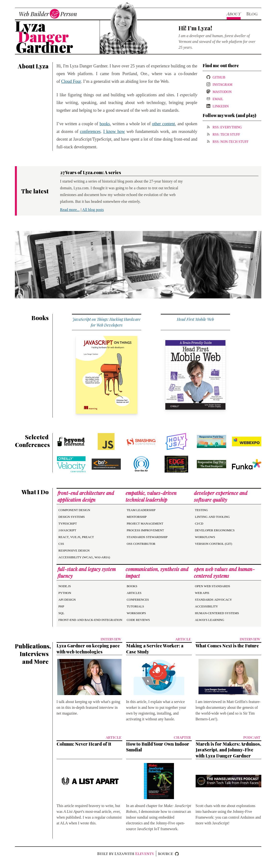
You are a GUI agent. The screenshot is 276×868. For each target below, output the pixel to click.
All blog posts (93, 210)
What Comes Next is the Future (227, 646)
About (234, 14)
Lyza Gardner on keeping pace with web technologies (88, 649)
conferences (90, 132)
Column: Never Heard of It (84, 744)
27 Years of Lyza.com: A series (91, 172)
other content (164, 124)
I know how (114, 132)
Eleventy (145, 853)
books (105, 124)
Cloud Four (71, 81)
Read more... (70, 210)
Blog (252, 14)
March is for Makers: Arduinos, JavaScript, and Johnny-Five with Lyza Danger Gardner (228, 750)
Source (166, 853)
